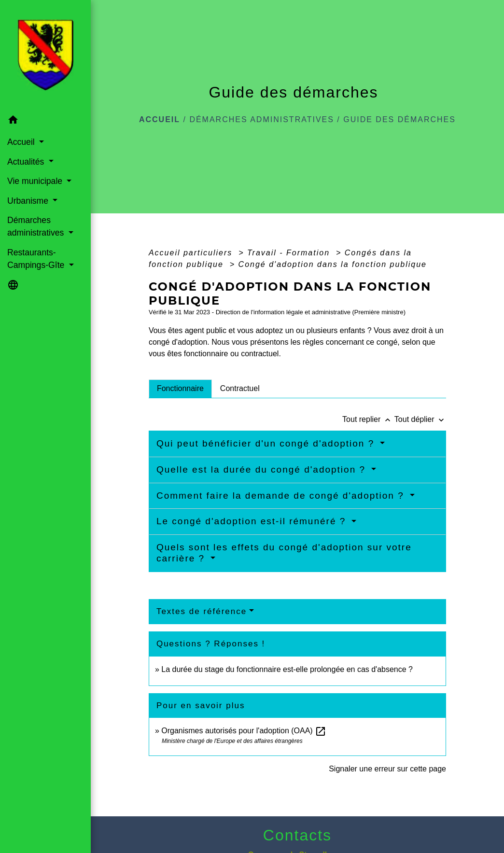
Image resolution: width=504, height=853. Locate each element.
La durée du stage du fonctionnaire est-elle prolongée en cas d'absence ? (287, 669)
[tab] (180, 389)
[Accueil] (45, 55)
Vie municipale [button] (36, 181)
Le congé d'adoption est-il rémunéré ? (253, 521)
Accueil (160, 119)
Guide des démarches (399, 119)
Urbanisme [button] (29, 201)
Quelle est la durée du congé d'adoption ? (263, 469)
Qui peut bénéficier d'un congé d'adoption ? (267, 443)
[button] (45, 121)
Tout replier (368, 419)
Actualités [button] (27, 162)
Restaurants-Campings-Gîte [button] (37, 259)
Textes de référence (202, 611)
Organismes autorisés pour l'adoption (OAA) (244, 731)
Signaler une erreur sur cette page (387, 769)
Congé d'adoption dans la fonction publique (333, 264)
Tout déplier (420, 419)
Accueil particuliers (192, 253)
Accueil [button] (22, 142)
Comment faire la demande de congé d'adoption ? (282, 496)
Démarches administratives (262, 119)
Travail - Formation (290, 253)
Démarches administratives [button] (37, 226)
